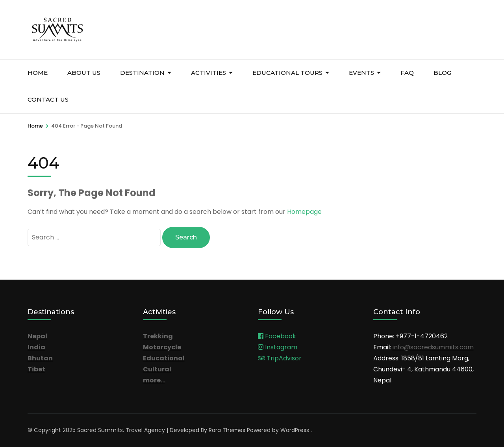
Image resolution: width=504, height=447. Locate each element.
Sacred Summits (100, 430)
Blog (442, 73)
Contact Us (48, 99)
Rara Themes (227, 430)
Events (361, 73)
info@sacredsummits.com (433, 347)
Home (38, 73)
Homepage (304, 212)
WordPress (295, 430)
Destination (142, 73)
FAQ (407, 73)
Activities (208, 73)
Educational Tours (287, 73)
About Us (84, 73)
